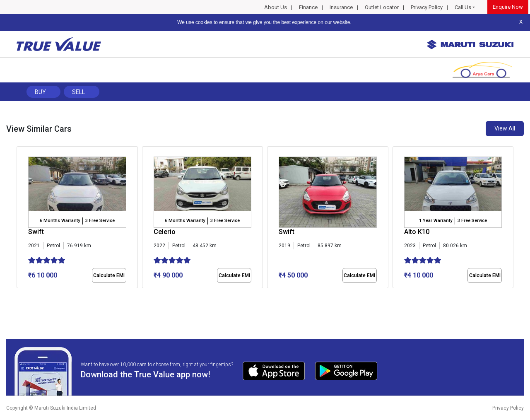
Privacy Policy (427, 7)
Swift (36, 232)
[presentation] (21, 219)
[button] (19, 295)
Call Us (463, 7)
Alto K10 (417, 232)
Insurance (341, 7)
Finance (308, 7)
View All (505, 128)
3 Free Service (100, 221)
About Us (276, 7)
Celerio (165, 232)
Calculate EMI (109, 275)
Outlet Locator (382, 7)
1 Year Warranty (436, 221)
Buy (40, 92)
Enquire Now (508, 7)
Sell (78, 92)
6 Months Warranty (60, 221)
